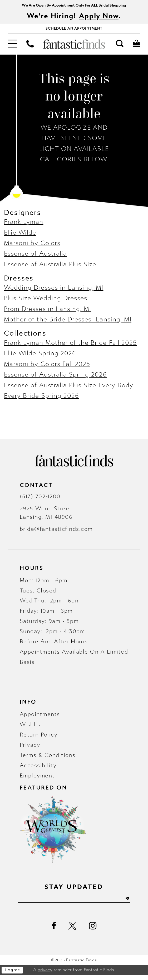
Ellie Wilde (20, 236)
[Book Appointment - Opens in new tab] (74, 31)
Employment (37, 779)
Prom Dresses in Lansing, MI (48, 312)
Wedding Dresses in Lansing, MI (54, 291)
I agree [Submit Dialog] (14, 975)
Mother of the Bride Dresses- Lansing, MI (68, 323)
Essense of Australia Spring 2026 (55, 378)
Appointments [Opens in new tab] (40, 718)
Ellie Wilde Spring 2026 (40, 357)
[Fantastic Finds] (74, 47)
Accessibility (38, 769)
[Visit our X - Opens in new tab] (73, 931)
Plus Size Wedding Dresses (46, 302)
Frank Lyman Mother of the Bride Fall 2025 (70, 346)
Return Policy (39, 738)
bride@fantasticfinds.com (56, 532)
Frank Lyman (24, 225)
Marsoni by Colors (32, 246)
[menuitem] (12, 47)
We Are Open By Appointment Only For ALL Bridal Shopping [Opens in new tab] (74, 6)
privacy (45, 975)
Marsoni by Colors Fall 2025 (47, 367)
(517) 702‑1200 (40, 500)
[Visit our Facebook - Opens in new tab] (54, 931)
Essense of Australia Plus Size (50, 267)
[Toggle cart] (136, 47)
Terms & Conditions (48, 758)
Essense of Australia (35, 257)
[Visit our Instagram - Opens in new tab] (93, 931)
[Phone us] (30, 47)
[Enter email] (74, 903)
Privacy (30, 748)
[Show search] (120, 47)
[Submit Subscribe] (136, 903)
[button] (12, 47)
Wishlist (31, 728)
